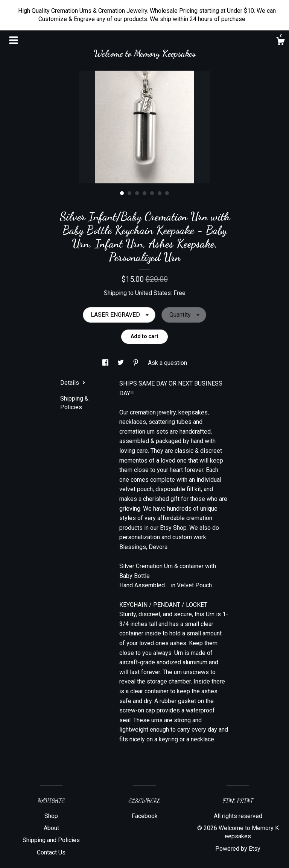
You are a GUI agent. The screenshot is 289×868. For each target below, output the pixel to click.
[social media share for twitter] (121, 363)
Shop (51, 816)
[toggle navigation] (14, 40)
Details (73, 383)
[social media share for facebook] (106, 363)
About (51, 828)
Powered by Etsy (238, 849)
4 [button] (144, 193)
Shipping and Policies (51, 840)
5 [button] (152, 193)
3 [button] (137, 193)
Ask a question (167, 363)
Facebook (145, 816)
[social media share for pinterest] (137, 363)
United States (153, 293)
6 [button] (160, 193)
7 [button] (167, 193)
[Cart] (280, 42)
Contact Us (51, 852)
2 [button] (129, 193)
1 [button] (122, 193)
